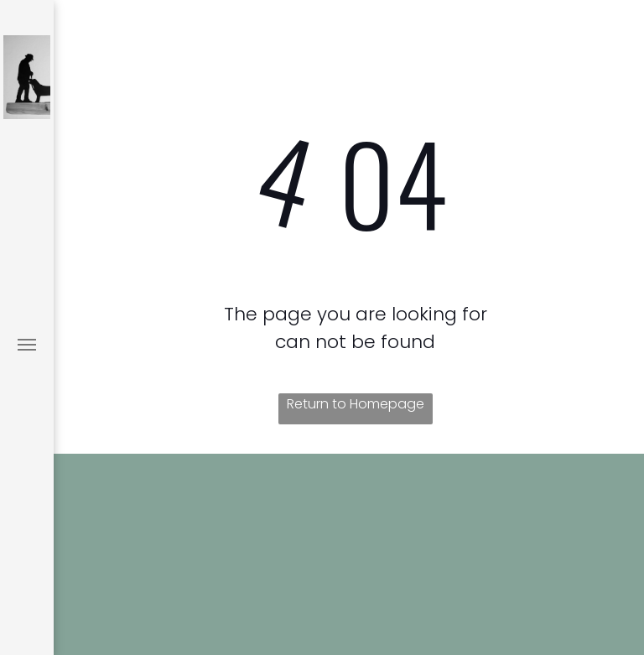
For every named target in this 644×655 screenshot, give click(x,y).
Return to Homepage (356, 404)
